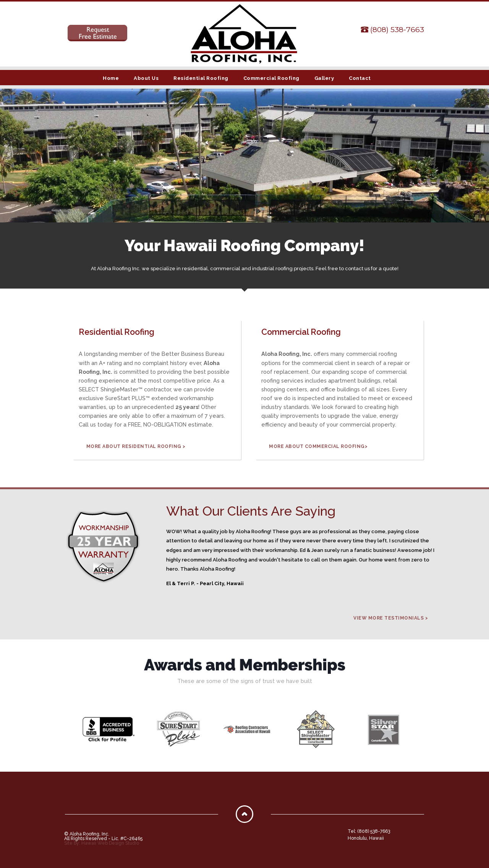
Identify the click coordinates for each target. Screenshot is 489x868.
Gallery (324, 78)
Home (111, 78)
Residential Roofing (201, 78)
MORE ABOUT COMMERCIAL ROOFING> (318, 446)
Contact (360, 78)
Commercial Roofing (271, 78)
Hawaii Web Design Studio (110, 843)
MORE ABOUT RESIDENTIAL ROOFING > (136, 446)
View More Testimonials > (391, 618)
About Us (146, 78)
